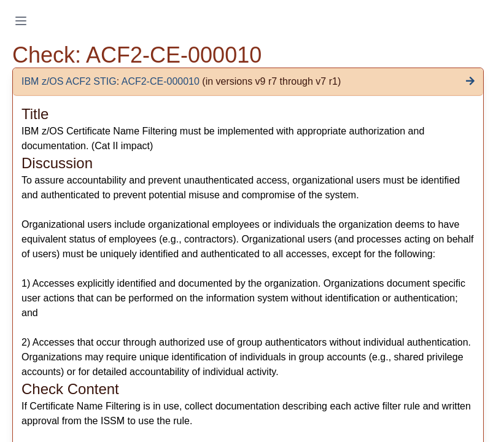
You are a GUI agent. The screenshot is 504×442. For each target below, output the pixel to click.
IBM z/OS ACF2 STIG (69, 81)
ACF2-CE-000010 (161, 81)
